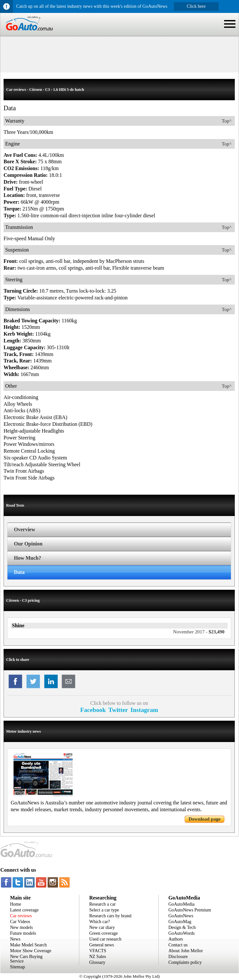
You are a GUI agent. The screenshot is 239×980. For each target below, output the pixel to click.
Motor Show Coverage (31, 951)
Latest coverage (24, 910)
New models (21, 927)
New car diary (102, 927)
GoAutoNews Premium (190, 910)
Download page (205, 819)
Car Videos (20, 922)
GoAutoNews (181, 916)
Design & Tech (182, 927)
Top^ (227, 121)
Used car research (105, 939)
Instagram (144, 710)
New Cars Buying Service (26, 959)
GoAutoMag (180, 922)
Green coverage (103, 933)
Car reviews (21, 916)
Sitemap (17, 967)
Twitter (118, 710)
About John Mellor (186, 951)
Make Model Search (28, 945)
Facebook (93, 710)
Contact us (178, 945)
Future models (23, 933)
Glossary (97, 962)
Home (16, 904)
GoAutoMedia (182, 904)
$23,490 (199, 632)
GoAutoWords (182, 933)
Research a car (102, 904)
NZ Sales (97, 957)
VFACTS (98, 951)
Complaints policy (185, 962)
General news (102, 945)
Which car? (99, 922)
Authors (176, 939)
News (15, 939)
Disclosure (178, 957)
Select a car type (104, 910)
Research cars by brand (110, 916)
